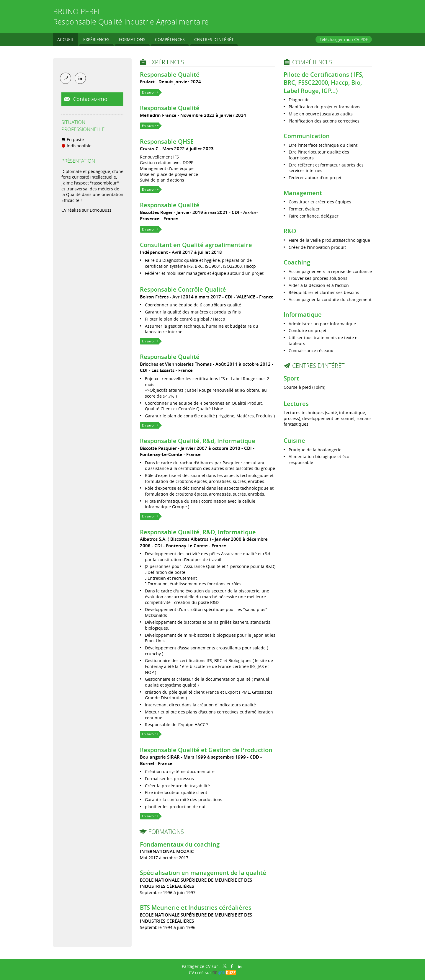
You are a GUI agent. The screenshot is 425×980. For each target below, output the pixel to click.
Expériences (166, 62)
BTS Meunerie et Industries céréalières (196, 908)
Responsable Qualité (170, 75)
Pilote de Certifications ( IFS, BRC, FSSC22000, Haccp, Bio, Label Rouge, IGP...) (324, 83)
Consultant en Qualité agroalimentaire (196, 245)
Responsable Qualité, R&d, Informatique (198, 441)
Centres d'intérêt (318, 366)
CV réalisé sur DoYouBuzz (86, 210)
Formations (166, 832)
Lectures (296, 404)
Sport (291, 378)
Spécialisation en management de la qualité (203, 873)
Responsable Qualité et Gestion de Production (206, 750)
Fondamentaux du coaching (180, 844)
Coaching (297, 262)
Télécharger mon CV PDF (344, 39)
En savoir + (150, 92)
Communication (307, 136)
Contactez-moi (90, 99)
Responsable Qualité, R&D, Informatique (198, 532)
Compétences (312, 62)
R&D (290, 231)
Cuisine (294, 441)
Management (303, 193)
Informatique (303, 315)
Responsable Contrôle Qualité (183, 289)
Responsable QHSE (167, 142)
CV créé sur (212, 972)
